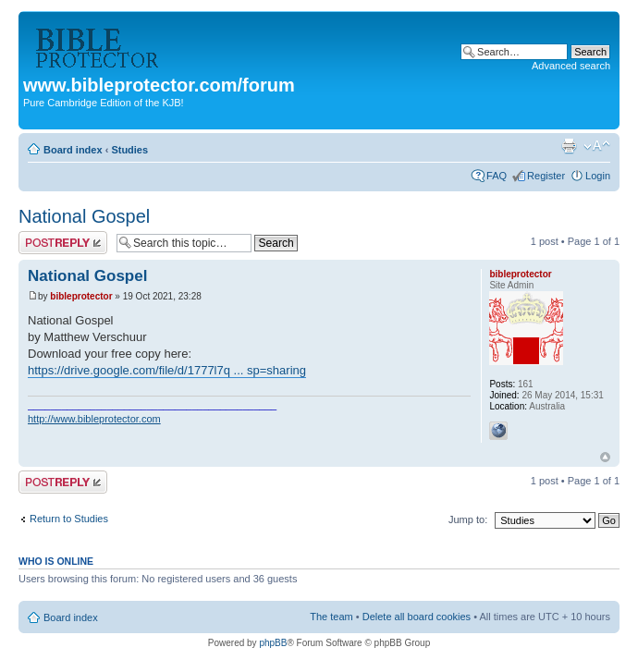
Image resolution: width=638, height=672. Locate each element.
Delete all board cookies (417, 617)
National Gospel (84, 216)
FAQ (497, 176)
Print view (569, 146)
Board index (73, 150)
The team (331, 617)
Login (598, 176)
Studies (129, 150)
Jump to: (468, 519)
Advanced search (571, 66)
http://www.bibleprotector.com (94, 419)
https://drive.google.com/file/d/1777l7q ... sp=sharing (167, 370)
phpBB (273, 643)
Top (605, 457)
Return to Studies (69, 519)
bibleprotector (81, 296)
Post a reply (63, 243)
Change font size (597, 146)
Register (546, 176)
